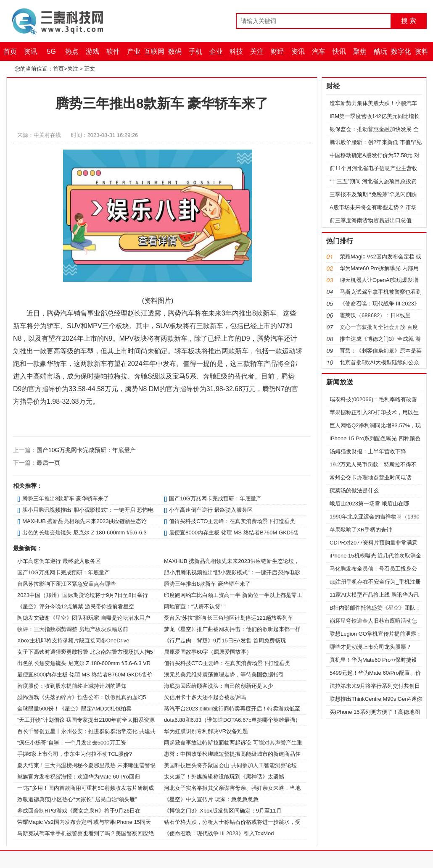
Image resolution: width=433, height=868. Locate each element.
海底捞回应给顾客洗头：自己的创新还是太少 (219, 686)
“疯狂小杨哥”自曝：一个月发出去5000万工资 (72, 743)
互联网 (154, 51)
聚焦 (360, 51)
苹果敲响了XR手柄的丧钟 (361, 530)
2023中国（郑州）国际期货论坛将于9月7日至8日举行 (83, 595)
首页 (10, 51)
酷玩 (380, 51)
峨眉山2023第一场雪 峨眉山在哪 (369, 504)
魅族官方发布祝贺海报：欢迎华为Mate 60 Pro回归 (79, 777)
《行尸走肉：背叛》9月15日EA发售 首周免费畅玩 (225, 640)
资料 (422, 51)
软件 (113, 51)
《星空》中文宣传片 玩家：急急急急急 (211, 799)
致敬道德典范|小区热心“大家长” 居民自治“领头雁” (77, 799)
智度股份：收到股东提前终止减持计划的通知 (72, 686)
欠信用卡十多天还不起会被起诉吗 (205, 697)
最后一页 (48, 463)
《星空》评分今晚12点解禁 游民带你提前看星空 (76, 606)
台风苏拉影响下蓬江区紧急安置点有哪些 (66, 584)
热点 (72, 51)
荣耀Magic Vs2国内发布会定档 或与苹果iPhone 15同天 (84, 822)
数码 (175, 51)
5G (51, 51)
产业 (134, 51)
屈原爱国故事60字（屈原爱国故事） (208, 652)
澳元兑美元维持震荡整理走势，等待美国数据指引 (224, 675)
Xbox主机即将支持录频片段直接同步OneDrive (73, 640)
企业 (216, 51)
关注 (257, 51)
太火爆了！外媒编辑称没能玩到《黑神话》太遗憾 (224, 777)
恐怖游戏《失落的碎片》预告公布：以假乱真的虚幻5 (82, 697)
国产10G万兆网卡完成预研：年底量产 (86, 450)
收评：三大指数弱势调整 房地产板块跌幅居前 (73, 629)
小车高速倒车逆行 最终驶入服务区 (211, 510)
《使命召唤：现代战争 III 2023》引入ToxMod (219, 833)
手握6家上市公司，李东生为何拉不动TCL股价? (75, 754)
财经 (277, 51)
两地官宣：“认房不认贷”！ (196, 606)
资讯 (31, 51)
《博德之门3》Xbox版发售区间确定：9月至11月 (223, 811)
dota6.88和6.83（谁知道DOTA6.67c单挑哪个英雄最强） (232, 720)
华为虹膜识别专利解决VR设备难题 (206, 731)
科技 (236, 51)
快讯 (339, 51)
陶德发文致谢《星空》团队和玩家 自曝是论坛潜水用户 (84, 618)
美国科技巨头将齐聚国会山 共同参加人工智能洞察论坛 (230, 765)
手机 (195, 51)
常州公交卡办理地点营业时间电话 (371, 477)
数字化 (401, 51)
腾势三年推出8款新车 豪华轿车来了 (66, 498)
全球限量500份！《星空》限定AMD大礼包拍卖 (74, 709)
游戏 (92, 51)
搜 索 (409, 21)
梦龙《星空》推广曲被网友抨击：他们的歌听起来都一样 (232, 629)
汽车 (319, 51)
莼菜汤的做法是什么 (354, 491)
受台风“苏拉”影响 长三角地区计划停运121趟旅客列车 (228, 618)
